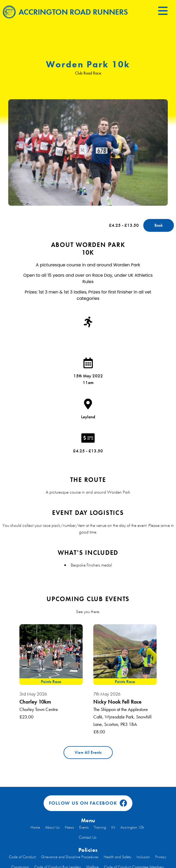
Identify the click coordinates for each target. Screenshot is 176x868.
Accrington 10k (132, 827)
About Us (52, 827)
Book (159, 225)
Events (84, 827)
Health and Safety (118, 857)
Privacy (161, 857)
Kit (113, 827)
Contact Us (87, 837)
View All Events (88, 752)
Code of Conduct (22, 857)
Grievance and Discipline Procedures (70, 857)
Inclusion (143, 857)
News (69, 827)
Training (100, 827)
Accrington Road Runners (65, 12)
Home (35, 827)
